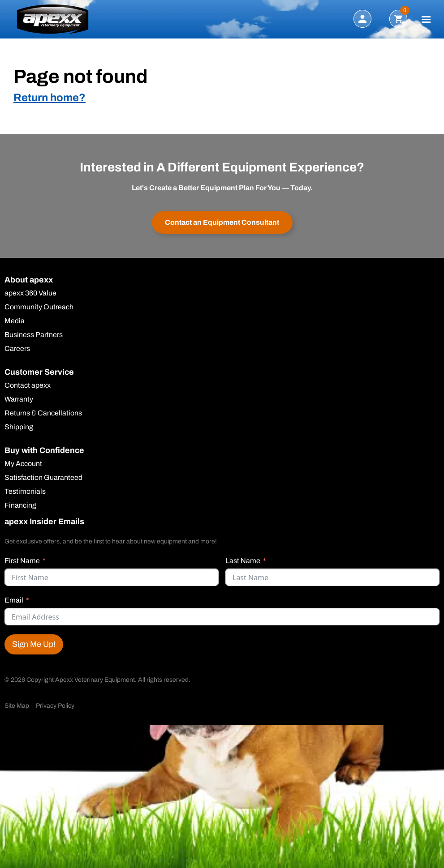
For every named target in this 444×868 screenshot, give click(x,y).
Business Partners (34, 335)
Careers (17, 349)
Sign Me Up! (34, 644)
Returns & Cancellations (43, 413)
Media (15, 321)
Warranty (19, 399)
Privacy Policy (55, 706)
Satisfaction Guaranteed (43, 478)
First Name (22, 561)
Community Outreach (39, 307)
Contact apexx (28, 385)
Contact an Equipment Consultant (222, 222)
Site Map (17, 706)
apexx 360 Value (30, 293)
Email (14, 600)
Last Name (243, 561)
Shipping (19, 427)
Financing (20, 505)
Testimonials (25, 492)
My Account (23, 464)
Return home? (50, 98)
